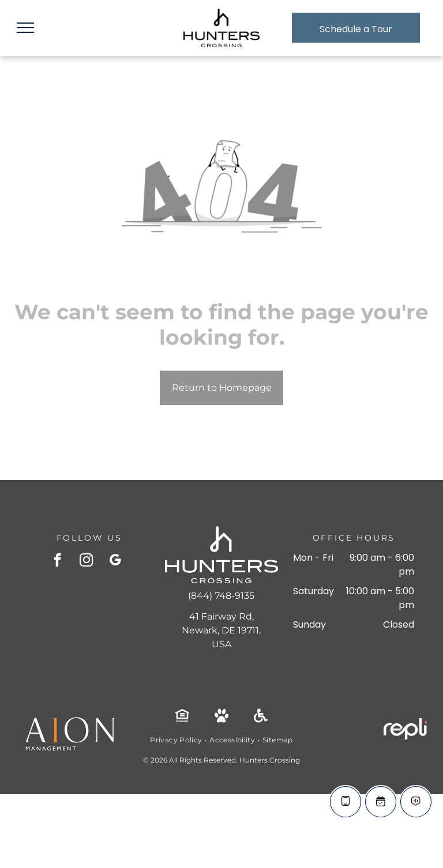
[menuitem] (177, 740)
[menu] (25, 28)
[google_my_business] (115, 561)
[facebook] (57, 561)
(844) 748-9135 (221, 596)
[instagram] (86, 561)
